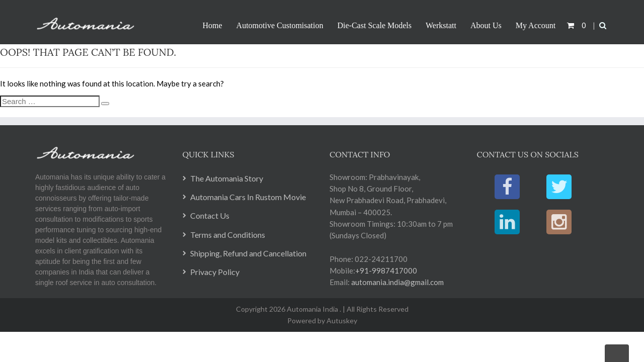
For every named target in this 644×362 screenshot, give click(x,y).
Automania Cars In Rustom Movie (248, 197)
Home (213, 25)
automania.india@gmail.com (397, 282)
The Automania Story (227, 178)
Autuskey (341, 321)
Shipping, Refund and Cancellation (248, 253)
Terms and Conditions (228, 235)
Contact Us (210, 215)
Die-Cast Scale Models (375, 25)
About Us (486, 25)
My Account (536, 25)
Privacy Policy (215, 272)
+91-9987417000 (386, 270)
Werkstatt (441, 25)
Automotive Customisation (280, 25)
